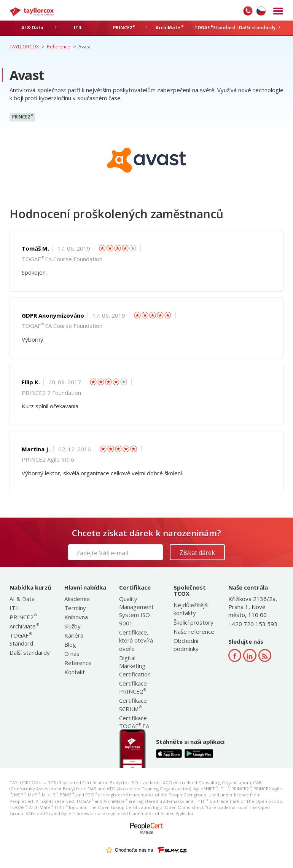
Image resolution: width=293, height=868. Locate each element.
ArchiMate (24, 626)
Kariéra (74, 635)
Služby (72, 626)
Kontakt (75, 672)
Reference (78, 663)
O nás (72, 654)
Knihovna (76, 617)
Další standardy (30, 652)
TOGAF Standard (21, 639)
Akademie (77, 599)
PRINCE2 (23, 117)
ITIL (15, 608)
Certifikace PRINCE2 (133, 687)
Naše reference (194, 631)
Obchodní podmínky (186, 645)
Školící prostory (193, 622)
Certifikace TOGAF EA (134, 722)
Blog (70, 644)
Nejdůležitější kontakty (191, 609)
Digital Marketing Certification (135, 666)
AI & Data (22, 599)
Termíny (75, 608)
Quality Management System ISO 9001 (136, 611)
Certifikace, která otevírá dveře (136, 640)
